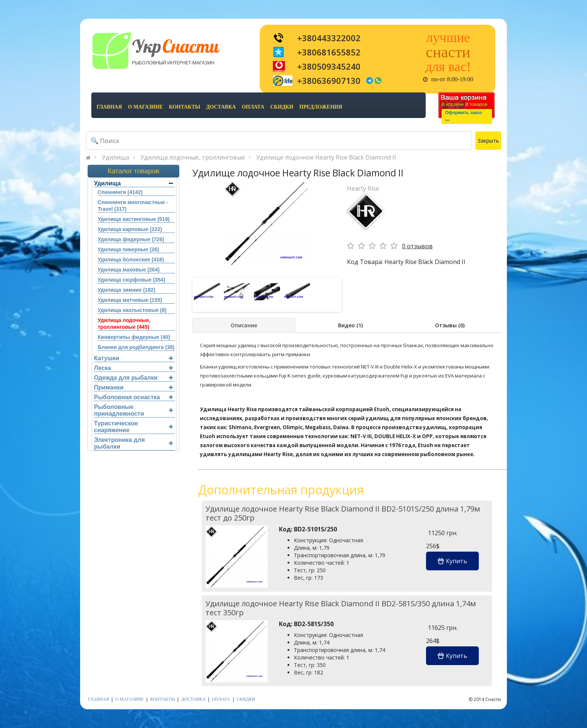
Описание (244, 325)
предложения (321, 107)
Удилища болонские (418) (131, 260)
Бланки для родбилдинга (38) (136, 347)
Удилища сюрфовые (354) (131, 280)
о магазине (145, 107)
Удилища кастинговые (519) (134, 219)
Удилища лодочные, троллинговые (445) (124, 324)
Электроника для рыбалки (133, 443)
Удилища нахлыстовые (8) (132, 310)
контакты (185, 107)
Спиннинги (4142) (120, 192)
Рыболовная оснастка (133, 397)
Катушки (133, 358)
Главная (109, 107)
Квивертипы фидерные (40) (134, 337)
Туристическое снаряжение (133, 427)
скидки (282, 107)
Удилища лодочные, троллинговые (193, 157)
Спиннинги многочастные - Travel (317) (133, 206)
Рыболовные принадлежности (133, 410)
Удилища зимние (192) (127, 290)
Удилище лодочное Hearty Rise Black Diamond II (326, 157)
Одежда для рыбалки (133, 378)
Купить (452, 561)
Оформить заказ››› (463, 116)
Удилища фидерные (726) (131, 239)
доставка (221, 107)
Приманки (133, 387)
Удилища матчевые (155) (130, 300)
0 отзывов (417, 246)
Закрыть (488, 141)
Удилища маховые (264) (129, 270)
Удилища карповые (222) (130, 229)
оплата (253, 107)
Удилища (115, 157)
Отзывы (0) (450, 325)
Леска (133, 368)
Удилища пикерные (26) (128, 249)
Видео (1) (350, 325)
